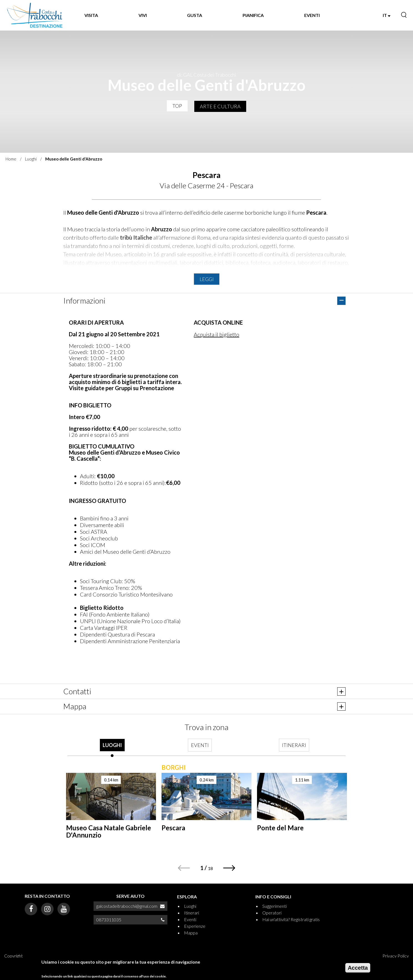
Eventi (190, 919)
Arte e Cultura (220, 106)
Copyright (13, 956)
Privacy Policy (396, 956)
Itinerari (192, 913)
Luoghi (31, 159)
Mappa (191, 933)
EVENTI (312, 15)
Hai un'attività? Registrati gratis (291, 919)
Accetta (358, 968)
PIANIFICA (253, 15)
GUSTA (195, 15)
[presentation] (112, 748)
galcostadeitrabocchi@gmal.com (127, 906)
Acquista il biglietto (216, 334)
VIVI (143, 15)
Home (11, 159)
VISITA (91, 15)
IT (387, 15)
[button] (229, 868)
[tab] (112, 748)
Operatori (272, 913)
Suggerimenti (275, 906)
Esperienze (195, 926)
